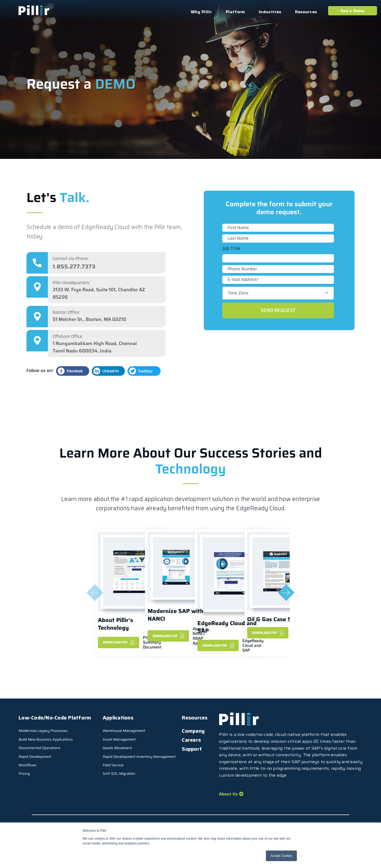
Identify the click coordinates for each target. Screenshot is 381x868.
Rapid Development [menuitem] (35, 757)
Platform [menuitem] (235, 12)
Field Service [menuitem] (113, 765)
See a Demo (353, 11)
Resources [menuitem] (306, 12)
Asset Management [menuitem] (119, 739)
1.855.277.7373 (74, 267)
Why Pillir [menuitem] (201, 12)
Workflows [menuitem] (28, 765)
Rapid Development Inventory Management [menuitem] (139, 757)
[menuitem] (197, 731)
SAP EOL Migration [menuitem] (119, 773)
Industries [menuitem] (270, 12)
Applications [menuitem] (118, 718)
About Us (228, 794)
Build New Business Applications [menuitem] (46, 739)
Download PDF (168, 636)
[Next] (286, 593)
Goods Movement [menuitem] (117, 748)
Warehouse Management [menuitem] (124, 731)
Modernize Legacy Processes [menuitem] (43, 731)
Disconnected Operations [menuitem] (39, 748)
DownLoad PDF (119, 642)
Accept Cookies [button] (281, 856)
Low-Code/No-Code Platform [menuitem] (55, 718)
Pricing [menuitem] (24, 773)
